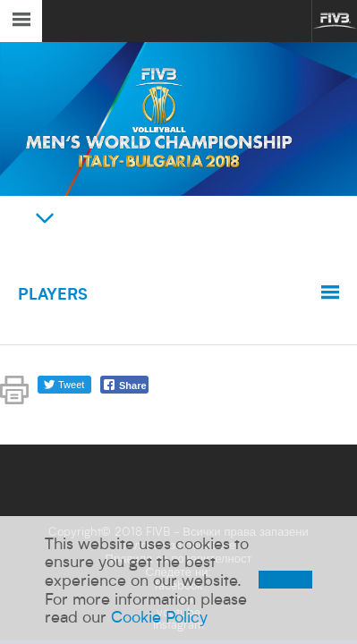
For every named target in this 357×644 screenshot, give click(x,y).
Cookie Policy (159, 616)
